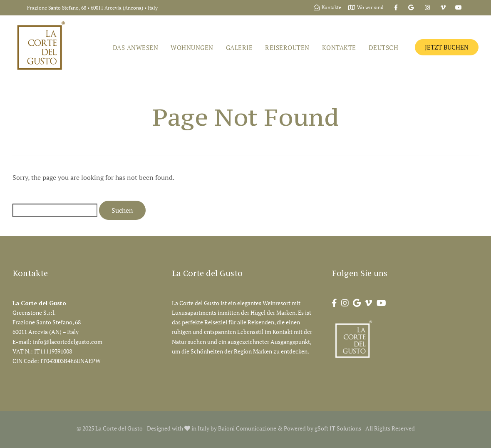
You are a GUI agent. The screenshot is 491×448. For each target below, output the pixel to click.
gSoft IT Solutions (338, 428)
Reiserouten (287, 47)
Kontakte (339, 47)
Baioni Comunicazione (247, 428)
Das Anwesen (136, 47)
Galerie (239, 47)
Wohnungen (192, 47)
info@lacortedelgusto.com (68, 342)
